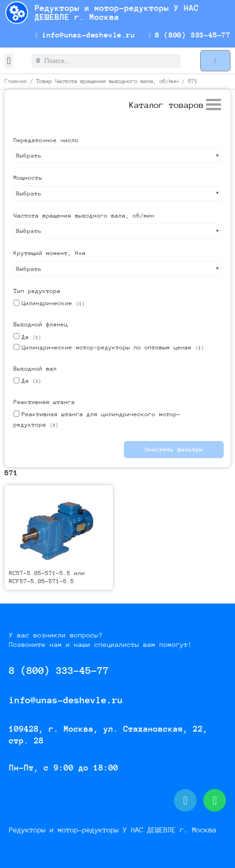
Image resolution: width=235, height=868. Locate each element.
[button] (9, 61)
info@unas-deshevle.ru (85, 35)
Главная (16, 81)
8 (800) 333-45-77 (190, 35)
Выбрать (29, 155)
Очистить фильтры (174, 449)
